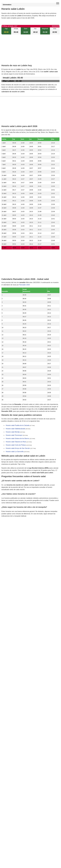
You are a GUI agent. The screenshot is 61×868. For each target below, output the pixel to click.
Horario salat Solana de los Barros (17, 438)
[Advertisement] (30, 51)
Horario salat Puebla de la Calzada (18, 425)
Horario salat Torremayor (14, 435)
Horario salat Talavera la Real (16, 442)
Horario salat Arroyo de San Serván (18, 448)
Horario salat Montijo (13, 432)
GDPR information (8, 526)
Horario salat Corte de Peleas (16, 445)
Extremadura (7, 5)
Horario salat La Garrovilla (15, 452)
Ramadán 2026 (24, 285)
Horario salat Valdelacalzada (15, 429)
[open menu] (58, 3)
